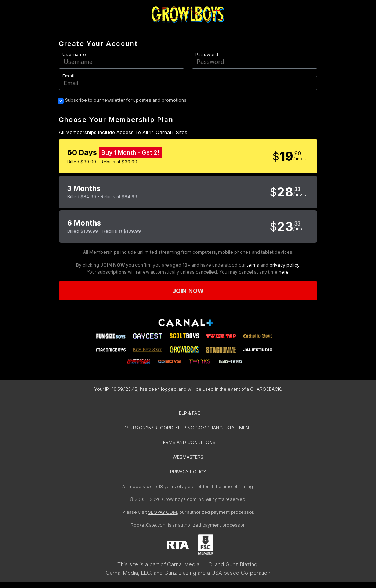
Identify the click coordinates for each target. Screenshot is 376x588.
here (284, 272)
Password (207, 55)
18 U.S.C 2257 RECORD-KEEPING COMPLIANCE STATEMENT (188, 428)
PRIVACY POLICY (188, 472)
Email (68, 76)
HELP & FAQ (188, 413)
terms (253, 265)
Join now (188, 291)
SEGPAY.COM (162, 512)
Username (74, 55)
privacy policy (284, 265)
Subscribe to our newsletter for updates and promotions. (126, 100)
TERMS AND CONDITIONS (188, 442)
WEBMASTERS (188, 457)
